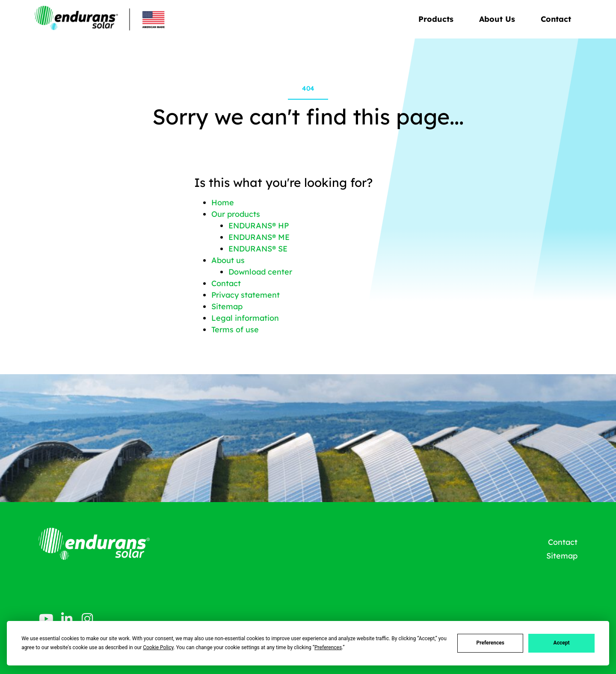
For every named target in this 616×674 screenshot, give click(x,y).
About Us (499, 19)
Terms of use (235, 330)
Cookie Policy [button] (158, 647)
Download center (260, 272)
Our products (236, 214)
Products (438, 19)
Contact (556, 19)
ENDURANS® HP (259, 226)
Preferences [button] (328, 647)
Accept (562, 643)
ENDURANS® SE (258, 249)
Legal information (245, 318)
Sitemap (227, 306)
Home (223, 202)
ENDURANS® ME (259, 237)
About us (228, 260)
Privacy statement (246, 295)
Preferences (490, 643)
